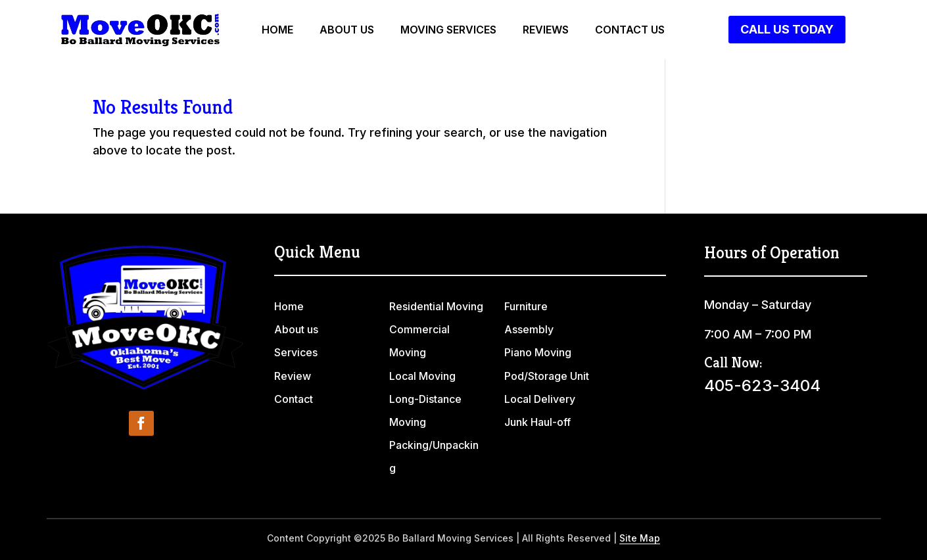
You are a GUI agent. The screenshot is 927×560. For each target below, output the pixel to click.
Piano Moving (538, 352)
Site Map (640, 538)
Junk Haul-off (537, 422)
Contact (294, 399)
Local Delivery (540, 399)
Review (293, 376)
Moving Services (448, 31)
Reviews (546, 31)
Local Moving (422, 376)
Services (296, 352)
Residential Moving (436, 306)
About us (347, 31)
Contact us (630, 31)
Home (277, 31)
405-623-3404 (762, 385)
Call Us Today (787, 29)
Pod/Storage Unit (547, 376)
